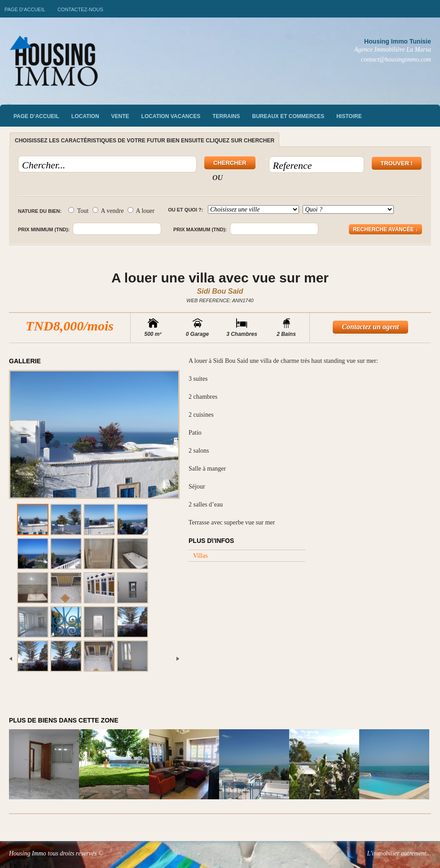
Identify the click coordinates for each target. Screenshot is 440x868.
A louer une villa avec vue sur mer (220, 278)
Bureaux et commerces (288, 116)
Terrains (226, 116)
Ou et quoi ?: (185, 210)
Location (85, 116)
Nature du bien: (40, 211)
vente (120, 116)
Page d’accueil (25, 9)
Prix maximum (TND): (200, 229)
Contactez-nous (80, 9)
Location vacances (171, 116)
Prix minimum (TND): (44, 229)
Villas (200, 556)
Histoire (349, 116)
